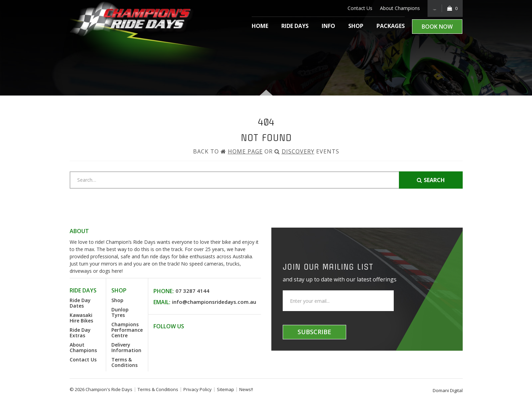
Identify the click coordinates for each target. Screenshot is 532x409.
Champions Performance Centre (127, 330)
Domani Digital (448, 390)
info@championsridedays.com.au (214, 302)
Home (260, 26)
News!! (246, 389)
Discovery (298, 151)
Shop (356, 26)
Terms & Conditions (124, 362)
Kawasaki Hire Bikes (81, 318)
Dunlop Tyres (120, 312)
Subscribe (314, 332)
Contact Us (350, 8)
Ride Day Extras (80, 333)
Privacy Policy (198, 389)
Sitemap (225, 389)
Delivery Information (126, 347)
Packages (391, 26)
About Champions (390, 8)
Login (430, 8)
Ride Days (295, 26)
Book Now (437, 27)
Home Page (245, 151)
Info (328, 26)
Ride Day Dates (80, 303)
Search (431, 180)
